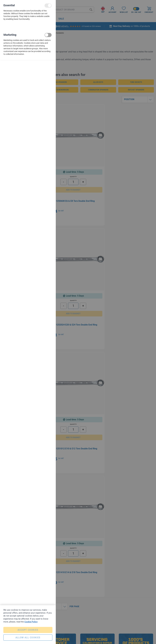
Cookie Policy (31, 620)
